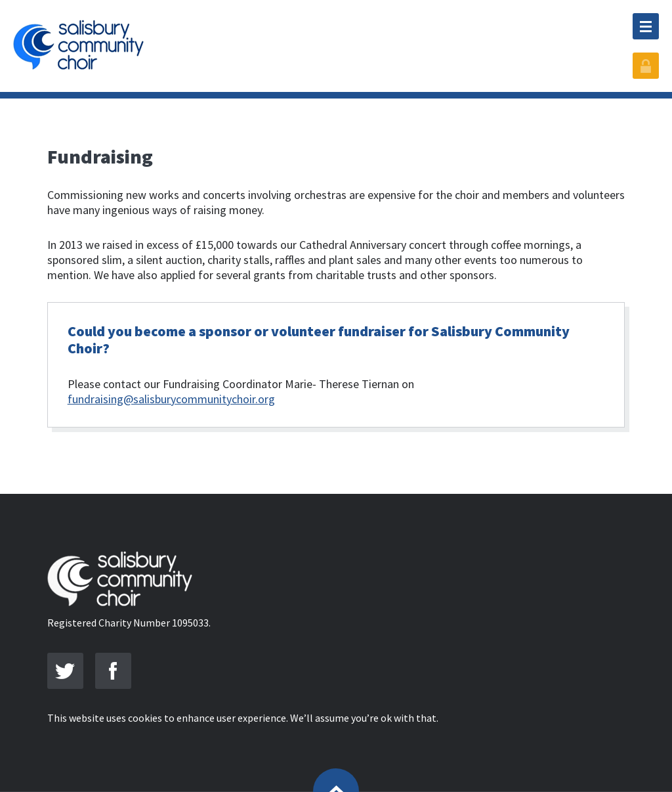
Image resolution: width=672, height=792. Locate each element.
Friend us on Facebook (113, 671)
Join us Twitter (65, 671)
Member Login (646, 66)
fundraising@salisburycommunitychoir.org (171, 399)
